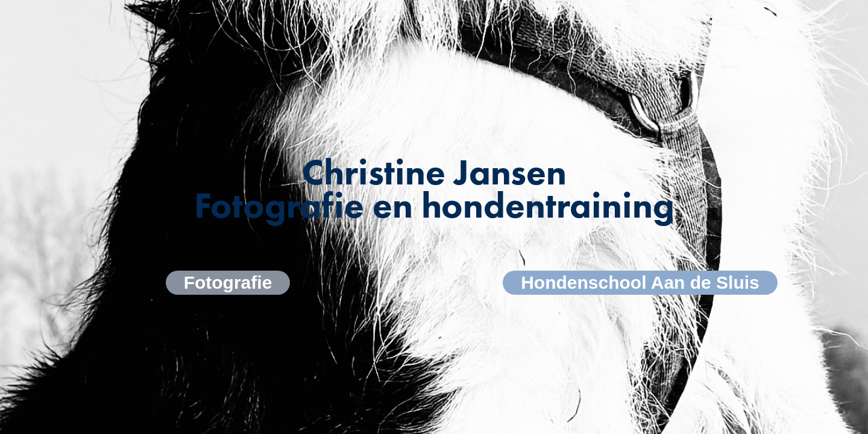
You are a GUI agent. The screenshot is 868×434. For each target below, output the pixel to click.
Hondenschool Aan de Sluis (640, 282)
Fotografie (228, 282)
